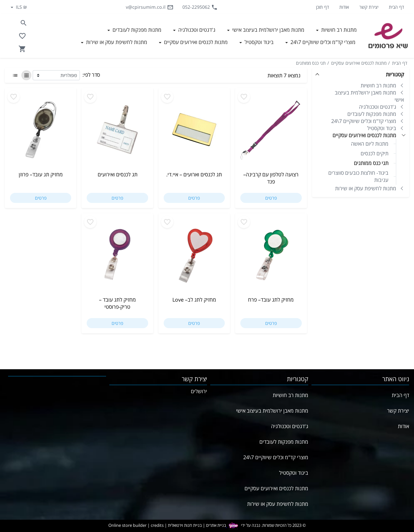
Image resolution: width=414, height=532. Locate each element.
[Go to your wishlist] (22, 36)
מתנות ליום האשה (370, 144)
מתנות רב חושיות (378, 85)
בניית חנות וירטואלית (185, 526)
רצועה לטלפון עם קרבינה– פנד (271, 178)
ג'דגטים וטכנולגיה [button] (196, 30)
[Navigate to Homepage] (388, 36)
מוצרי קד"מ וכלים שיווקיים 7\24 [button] (322, 42)
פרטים (271, 198)
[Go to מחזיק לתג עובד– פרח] (271, 257)
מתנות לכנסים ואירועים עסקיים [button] (195, 42)
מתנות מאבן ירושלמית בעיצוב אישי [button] (268, 30)
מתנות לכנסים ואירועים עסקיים (359, 63)
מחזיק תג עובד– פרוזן (41, 174)
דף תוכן (322, 7)
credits (157, 526)
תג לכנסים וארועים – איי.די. (194, 174)
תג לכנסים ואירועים (118, 174)
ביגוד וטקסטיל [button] (258, 42)
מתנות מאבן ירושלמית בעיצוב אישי (369, 96)
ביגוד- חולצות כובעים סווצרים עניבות (358, 176)
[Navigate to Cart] (22, 49)
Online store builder (127, 526)
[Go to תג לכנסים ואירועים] (117, 132)
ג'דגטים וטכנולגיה (378, 107)
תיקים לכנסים (375, 153)
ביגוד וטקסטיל (382, 128)
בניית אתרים (216, 526)
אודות (344, 7)
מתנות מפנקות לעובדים (372, 114)
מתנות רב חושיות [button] (338, 30)
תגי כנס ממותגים (311, 63)
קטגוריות (395, 74)
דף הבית (396, 7)
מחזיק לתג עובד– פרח (271, 300)
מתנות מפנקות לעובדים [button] (136, 30)
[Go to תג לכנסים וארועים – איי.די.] (194, 132)
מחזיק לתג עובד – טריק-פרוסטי (117, 303)
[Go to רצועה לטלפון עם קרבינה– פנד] (271, 132)
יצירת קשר (369, 7)
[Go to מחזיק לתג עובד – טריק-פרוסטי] (117, 257)
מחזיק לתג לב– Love (194, 300)
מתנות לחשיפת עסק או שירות (366, 188)
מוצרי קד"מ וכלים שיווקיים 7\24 (364, 121)
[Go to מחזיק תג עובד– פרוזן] (41, 132)
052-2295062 (200, 7)
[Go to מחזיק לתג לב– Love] (194, 257)
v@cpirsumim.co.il (150, 7)
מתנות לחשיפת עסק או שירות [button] (116, 42)
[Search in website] (24, 23)
